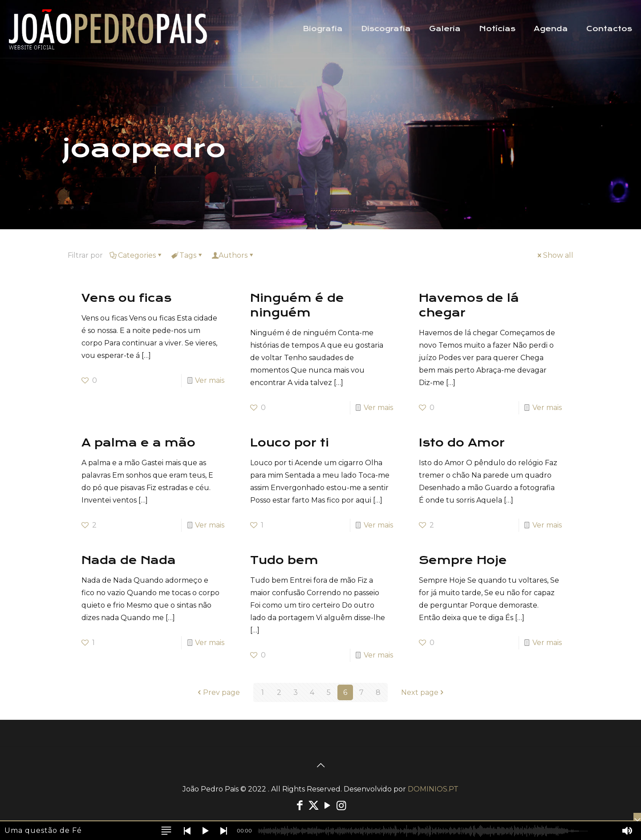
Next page (423, 692)
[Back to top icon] (320, 765)
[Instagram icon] (341, 805)
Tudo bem (284, 560)
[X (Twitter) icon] (314, 805)
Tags (187, 255)
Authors (233, 255)
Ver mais (210, 380)
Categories (136, 255)
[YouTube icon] (327, 805)
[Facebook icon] (300, 805)
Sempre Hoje (463, 560)
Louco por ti (290, 443)
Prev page (218, 692)
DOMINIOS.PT (433, 789)
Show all (555, 255)
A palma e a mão (138, 443)
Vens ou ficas (126, 298)
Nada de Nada (129, 560)
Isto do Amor (462, 443)
